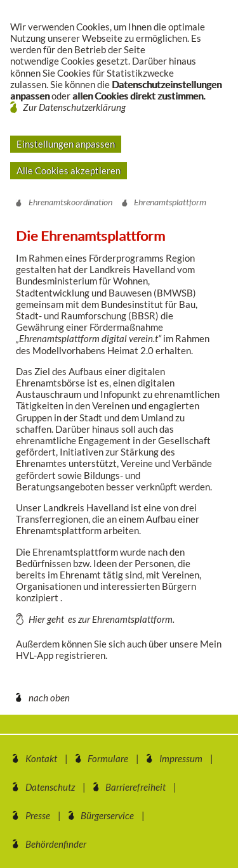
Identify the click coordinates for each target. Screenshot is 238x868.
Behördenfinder (56, 844)
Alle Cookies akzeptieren (69, 170)
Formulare (108, 758)
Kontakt (41, 758)
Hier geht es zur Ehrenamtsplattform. (102, 619)
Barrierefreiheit (136, 787)
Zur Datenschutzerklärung (74, 107)
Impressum (181, 758)
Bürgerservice (107, 815)
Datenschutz (50, 787)
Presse (38, 815)
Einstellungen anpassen (66, 144)
